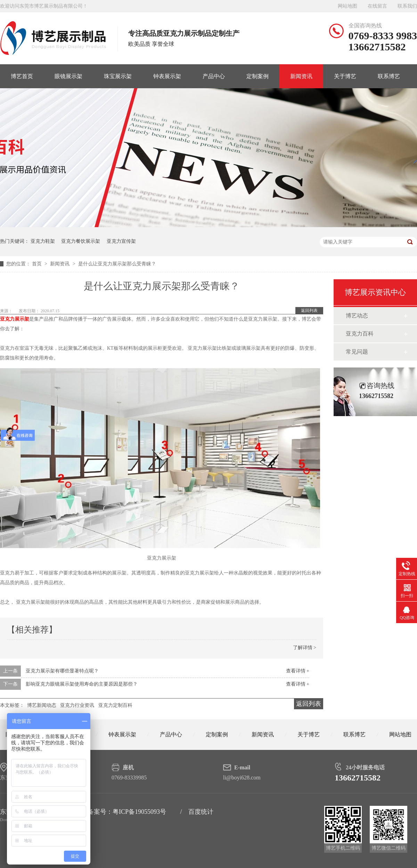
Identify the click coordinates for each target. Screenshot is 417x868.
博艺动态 (357, 316)
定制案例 (257, 76)
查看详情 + (298, 671)
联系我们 (407, 6)
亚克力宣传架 (121, 241)
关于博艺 (345, 76)
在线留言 (377, 6)
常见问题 (357, 352)
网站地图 (347, 6)
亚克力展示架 (15, 319)
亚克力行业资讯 (77, 705)
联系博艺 (389, 76)
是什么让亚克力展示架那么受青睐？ (117, 264)
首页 (38, 264)
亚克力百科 (360, 334)
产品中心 (214, 76)
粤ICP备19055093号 (139, 812)
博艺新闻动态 (42, 705)
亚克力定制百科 (115, 705)
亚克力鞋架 (43, 241)
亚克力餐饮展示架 (81, 241)
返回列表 (309, 311)
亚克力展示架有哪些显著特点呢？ (62, 671)
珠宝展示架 (118, 76)
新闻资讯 (301, 76)
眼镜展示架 (68, 76)
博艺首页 (22, 76)
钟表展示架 (167, 76)
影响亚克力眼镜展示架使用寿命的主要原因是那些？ (82, 684)
